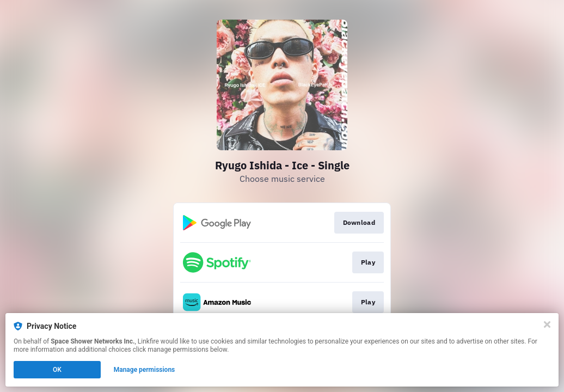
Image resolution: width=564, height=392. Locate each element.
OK (57, 370)
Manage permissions (145, 370)
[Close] (547, 324)
